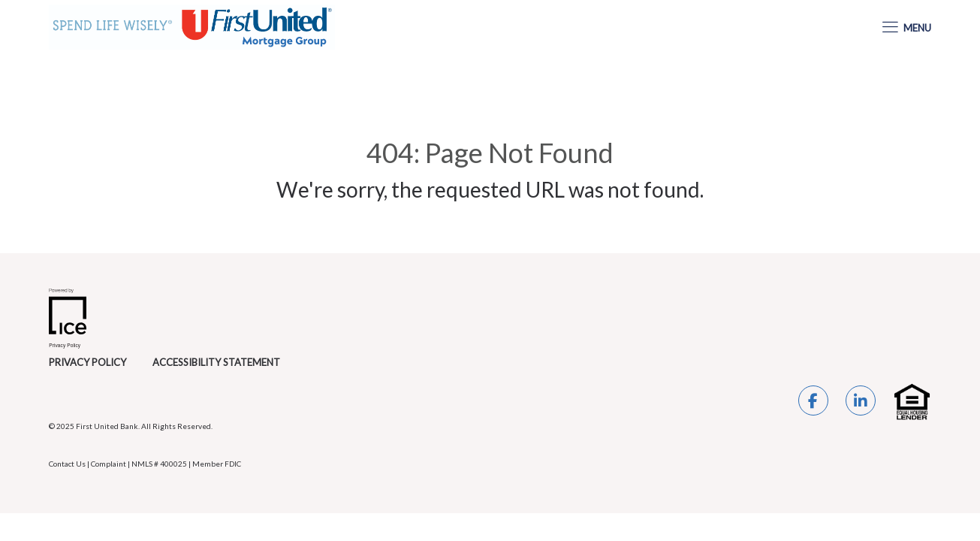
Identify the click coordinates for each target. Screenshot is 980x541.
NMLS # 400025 (159, 464)
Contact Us (67, 464)
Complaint (109, 464)
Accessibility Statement (216, 362)
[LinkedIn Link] (861, 403)
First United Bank (107, 426)
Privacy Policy (87, 362)
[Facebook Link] (813, 403)
